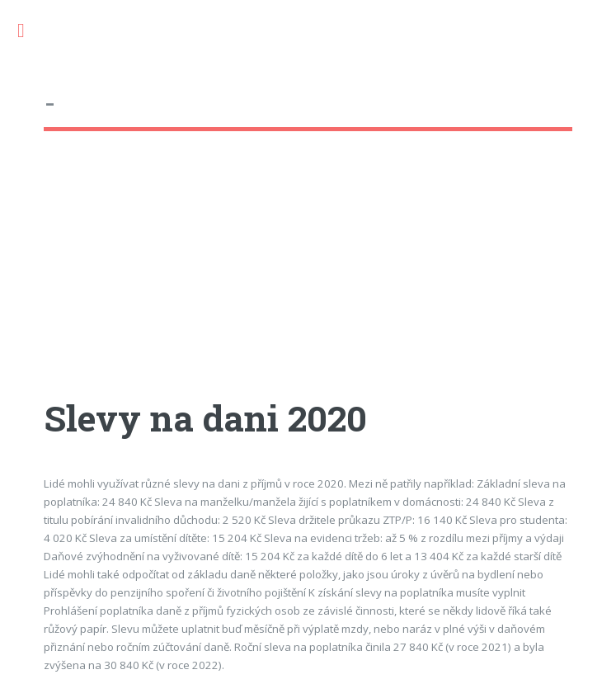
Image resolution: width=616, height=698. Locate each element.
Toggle (30, 31)
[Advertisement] (308, 280)
